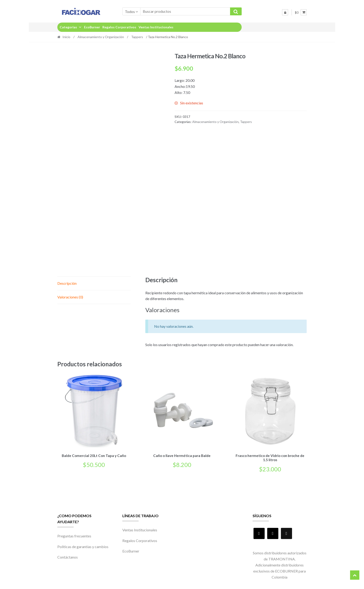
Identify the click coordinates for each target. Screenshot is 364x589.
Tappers (137, 37)
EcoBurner (92, 27)
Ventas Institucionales (156, 27)
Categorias (71, 27)
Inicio (66, 37)
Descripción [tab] (67, 283)
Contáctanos (68, 556)
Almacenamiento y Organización (101, 37)
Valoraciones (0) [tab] (70, 297)
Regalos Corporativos (119, 27)
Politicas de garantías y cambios (83, 546)
